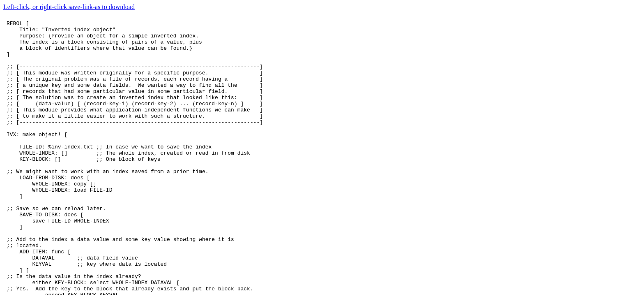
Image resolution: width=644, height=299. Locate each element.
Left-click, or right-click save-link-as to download (69, 7)
